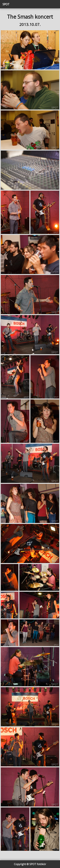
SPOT (6, 4)
